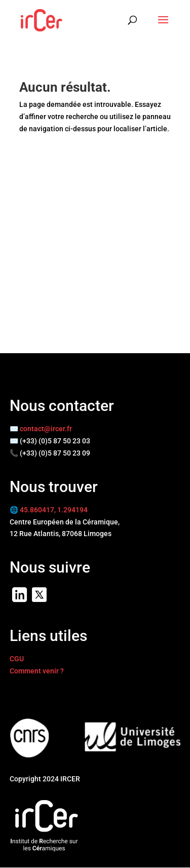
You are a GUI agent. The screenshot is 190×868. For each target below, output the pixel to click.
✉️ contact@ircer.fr (41, 429)
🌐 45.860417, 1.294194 (49, 510)
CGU (17, 659)
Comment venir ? (37, 671)
